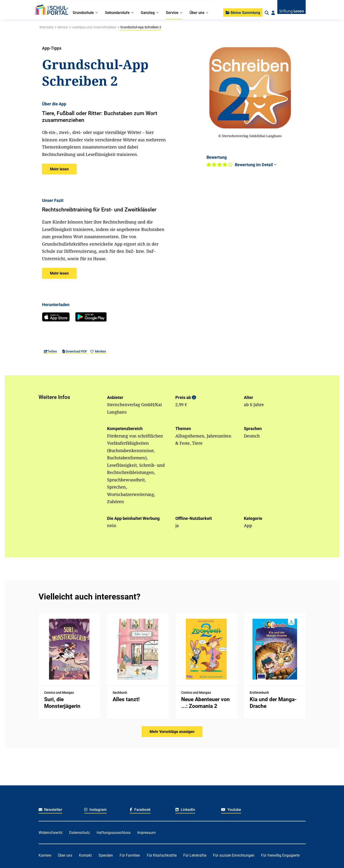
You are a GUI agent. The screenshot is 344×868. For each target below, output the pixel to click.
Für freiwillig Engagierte (280, 855)
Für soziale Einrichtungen (234, 855)
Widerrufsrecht (51, 833)
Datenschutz (80, 833)
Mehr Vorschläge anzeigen (172, 732)
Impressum (146, 833)
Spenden (106, 855)
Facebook (140, 810)
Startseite (46, 27)
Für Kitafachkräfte (162, 855)
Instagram (95, 810)
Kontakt (85, 855)
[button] (59, 169)
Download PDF (75, 351)
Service (62, 27)
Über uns (65, 855)
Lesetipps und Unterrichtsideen (94, 27)
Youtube (231, 810)
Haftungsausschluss (114, 833)
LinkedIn (185, 810)
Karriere (45, 855)
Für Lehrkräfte (195, 855)
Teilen (50, 351)
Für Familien (130, 855)
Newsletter (51, 810)
